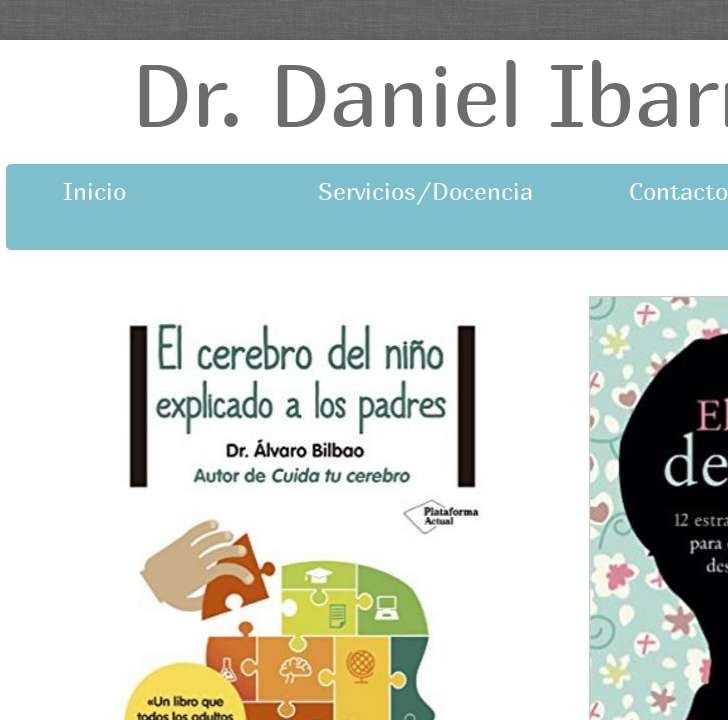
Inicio (94, 191)
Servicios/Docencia (396, 191)
